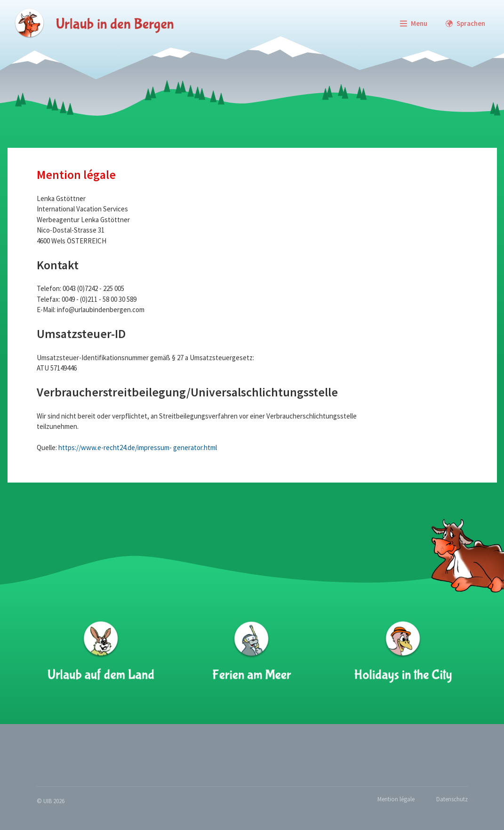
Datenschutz (452, 799)
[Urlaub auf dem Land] (101, 652)
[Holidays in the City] (402, 652)
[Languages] (465, 24)
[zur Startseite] (94, 24)
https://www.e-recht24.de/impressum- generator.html (138, 447)
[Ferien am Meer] (252, 652)
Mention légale (396, 799)
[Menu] (413, 24)
